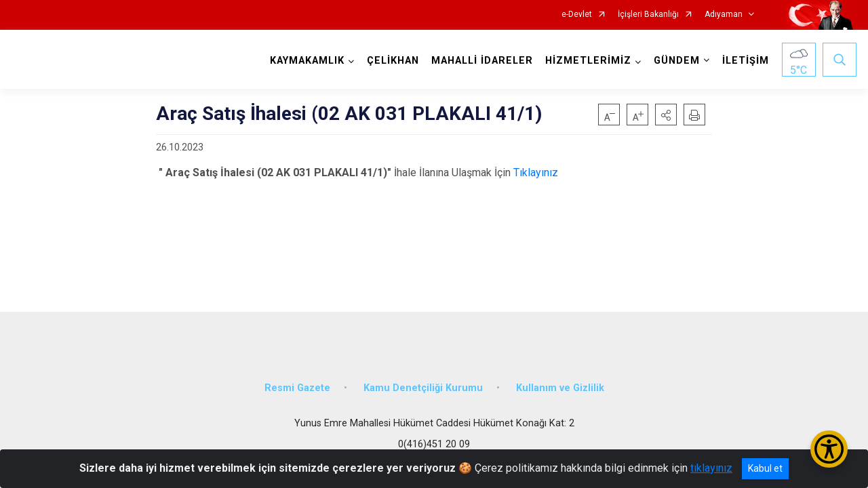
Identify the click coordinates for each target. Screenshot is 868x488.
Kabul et (765, 468)
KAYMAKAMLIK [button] (307, 61)
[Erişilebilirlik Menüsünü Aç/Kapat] (829, 449)
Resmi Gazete (297, 388)
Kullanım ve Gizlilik (560, 388)
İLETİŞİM (746, 61)
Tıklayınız (534, 172)
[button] (666, 115)
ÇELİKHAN (393, 61)
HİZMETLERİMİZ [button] (588, 61)
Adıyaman (724, 15)
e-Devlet (577, 15)
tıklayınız (711, 468)
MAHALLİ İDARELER (482, 61)
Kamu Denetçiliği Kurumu (423, 388)
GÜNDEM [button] (677, 61)
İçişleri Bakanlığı (648, 15)
